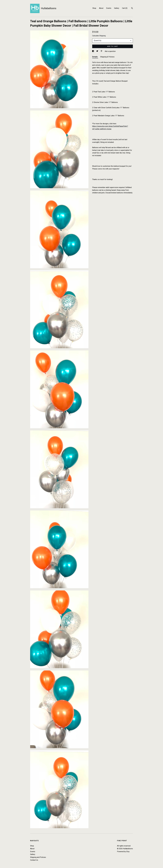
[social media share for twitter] (97, 51)
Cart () (125, 8)
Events (109, 8)
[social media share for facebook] (93, 51)
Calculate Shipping (99, 36)
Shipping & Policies (107, 57)
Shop (94, 8)
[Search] (132, 8)
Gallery (117, 8)
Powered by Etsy (123, 852)
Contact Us (34, 860)
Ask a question (110, 51)
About (101, 8)
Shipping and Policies (38, 857)
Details (95, 57)
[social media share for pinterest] (102, 51)
